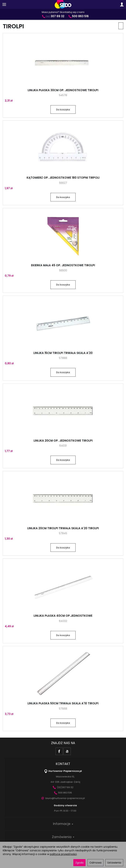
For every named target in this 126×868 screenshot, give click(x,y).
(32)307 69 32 (63, 787)
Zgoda (79, 863)
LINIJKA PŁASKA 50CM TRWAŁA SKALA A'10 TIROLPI (63, 703)
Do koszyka (63, 110)
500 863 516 (63, 793)
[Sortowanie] (121, 26)
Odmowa (95, 863)
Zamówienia (63, 837)
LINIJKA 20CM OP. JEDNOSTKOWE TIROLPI (63, 441)
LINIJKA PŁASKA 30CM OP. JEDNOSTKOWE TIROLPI (63, 90)
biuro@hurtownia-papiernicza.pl (63, 798)
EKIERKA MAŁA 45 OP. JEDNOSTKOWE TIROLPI (63, 265)
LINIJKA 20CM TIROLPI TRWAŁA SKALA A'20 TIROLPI (63, 528)
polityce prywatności (63, 854)
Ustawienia (114, 863)
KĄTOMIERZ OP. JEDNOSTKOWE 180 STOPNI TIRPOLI (63, 178)
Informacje (63, 824)
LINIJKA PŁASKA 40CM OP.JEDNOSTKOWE (63, 616)
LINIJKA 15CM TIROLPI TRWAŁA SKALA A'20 (63, 353)
